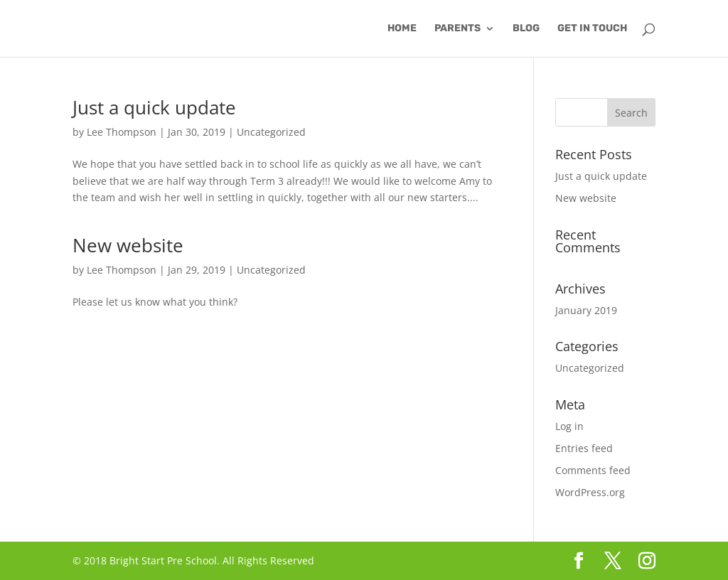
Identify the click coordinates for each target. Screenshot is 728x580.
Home (402, 29)
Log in (569, 426)
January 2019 (586, 310)
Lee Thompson (122, 132)
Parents (457, 29)
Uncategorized (271, 132)
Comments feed (593, 470)
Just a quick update (154, 107)
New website (128, 245)
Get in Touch (592, 29)
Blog (526, 29)
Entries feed (584, 448)
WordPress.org (590, 492)
